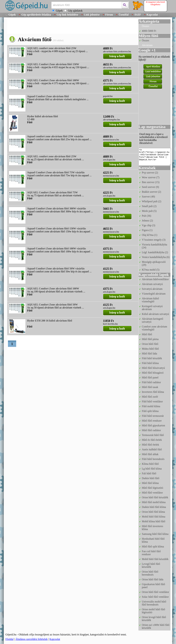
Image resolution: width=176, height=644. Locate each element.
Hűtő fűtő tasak (150, 387)
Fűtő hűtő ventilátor (152, 401)
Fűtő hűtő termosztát (153, 416)
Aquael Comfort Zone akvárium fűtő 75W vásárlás (56, 172)
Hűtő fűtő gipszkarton (153, 425)
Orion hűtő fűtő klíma (153, 512)
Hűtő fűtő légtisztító (152, 488)
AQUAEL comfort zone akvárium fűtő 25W (52, 48)
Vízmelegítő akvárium (154, 294)
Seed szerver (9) (150, 187)
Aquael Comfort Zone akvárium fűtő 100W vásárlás (56, 248)
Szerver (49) (148, 197)
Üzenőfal (123, 15)
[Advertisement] (67, 26)
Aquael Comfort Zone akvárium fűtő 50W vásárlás (56, 268)
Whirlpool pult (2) (151, 201)
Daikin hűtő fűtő (151, 478)
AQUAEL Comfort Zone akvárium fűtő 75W (52, 192)
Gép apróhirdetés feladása (36, 15)
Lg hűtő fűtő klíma (152, 469)
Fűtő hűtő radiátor (151, 382)
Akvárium (147, 45)
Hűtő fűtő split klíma (153, 547)
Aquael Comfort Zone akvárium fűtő (48, 96)
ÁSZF (138, 15)
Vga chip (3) (149, 225)
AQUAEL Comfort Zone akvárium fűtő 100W (53, 80)
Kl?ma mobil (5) (151, 270)
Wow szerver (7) (151, 177)
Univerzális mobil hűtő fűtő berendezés (154, 603)
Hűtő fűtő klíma (150, 483)
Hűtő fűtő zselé (150, 397)
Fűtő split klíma (150, 411)
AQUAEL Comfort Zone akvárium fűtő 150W (53, 64)
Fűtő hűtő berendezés (153, 459)
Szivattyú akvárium (152, 289)
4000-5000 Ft (149, 31)
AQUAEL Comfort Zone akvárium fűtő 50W (52, 305)
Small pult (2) (149, 206)
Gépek (12, 15)
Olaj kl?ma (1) (150, 235)
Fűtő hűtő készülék (152, 358)
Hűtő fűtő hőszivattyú (153, 368)
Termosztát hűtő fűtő (153, 435)
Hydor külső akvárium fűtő (43, 116)
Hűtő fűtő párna (150, 339)
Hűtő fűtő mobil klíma (154, 502)
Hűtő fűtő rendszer (152, 421)
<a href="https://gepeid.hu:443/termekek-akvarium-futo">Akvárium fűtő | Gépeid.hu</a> (155, 157)
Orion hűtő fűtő (150, 344)
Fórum (109, 15)
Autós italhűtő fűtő (152, 449)
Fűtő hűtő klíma (150, 363)
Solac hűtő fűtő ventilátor (155, 597)
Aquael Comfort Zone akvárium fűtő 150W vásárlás (56, 228)
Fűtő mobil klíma (151, 406)
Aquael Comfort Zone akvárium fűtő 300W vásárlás (56, 208)
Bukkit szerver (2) (151, 192)
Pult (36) (146, 216)
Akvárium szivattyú (152, 284)
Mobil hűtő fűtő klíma (154, 517)
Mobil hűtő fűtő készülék (155, 559)
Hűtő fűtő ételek (150, 445)
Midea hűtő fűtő (150, 349)
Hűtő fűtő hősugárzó (153, 373)
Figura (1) (147, 230)
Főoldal (9, 639)
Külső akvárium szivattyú (155, 314)
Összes (145, 26)
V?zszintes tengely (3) (154, 240)
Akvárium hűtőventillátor (155, 279)
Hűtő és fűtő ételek (152, 440)
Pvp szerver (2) (150, 173)
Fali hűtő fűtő (149, 473)
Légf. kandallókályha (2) (155, 252)
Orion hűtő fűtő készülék (155, 497)
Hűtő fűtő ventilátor (152, 493)
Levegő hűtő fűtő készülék (151, 565)
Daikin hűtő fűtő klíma (154, 507)
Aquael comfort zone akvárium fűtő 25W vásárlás (55, 136)
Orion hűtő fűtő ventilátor (155, 592)
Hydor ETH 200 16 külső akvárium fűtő (50, 321)
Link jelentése (92, 15)
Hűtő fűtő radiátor (151, 430)
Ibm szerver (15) (151, 182)
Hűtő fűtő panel (150, 377)
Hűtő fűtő (147, 334)
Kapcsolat (152, 15)
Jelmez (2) (147, 221)
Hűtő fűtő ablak (150, 454)
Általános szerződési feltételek (31, 639)
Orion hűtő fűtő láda (153, 579)
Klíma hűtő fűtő (150, 464)
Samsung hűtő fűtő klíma (155, 534)
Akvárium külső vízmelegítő (150, 300)
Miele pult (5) (149, 211)
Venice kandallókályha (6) (156, 257)
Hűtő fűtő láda (149, 354)
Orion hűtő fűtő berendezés (150, 573)
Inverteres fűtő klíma (153, 392)
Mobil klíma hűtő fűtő (154, 521)
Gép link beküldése (67, 15)
